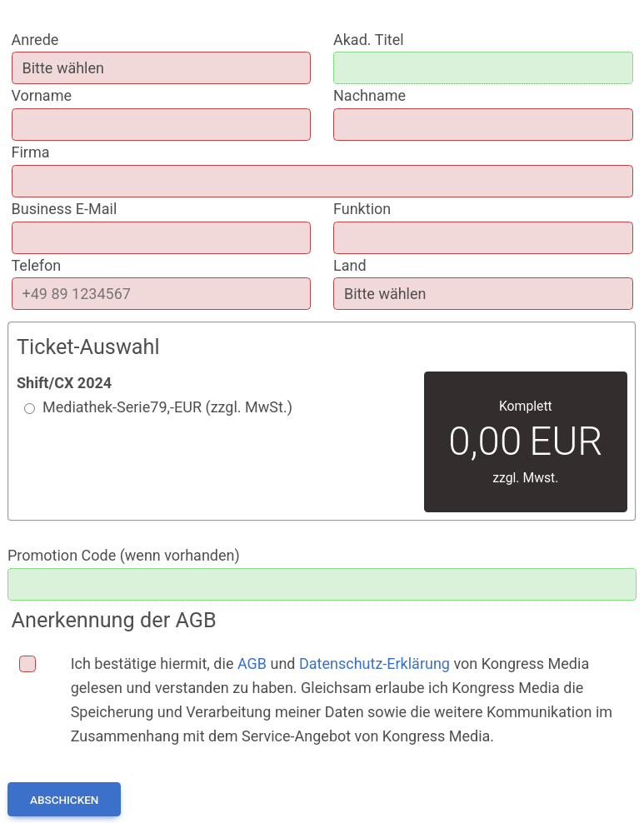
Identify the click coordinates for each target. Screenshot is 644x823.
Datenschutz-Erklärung (374, 663)
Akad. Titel (369, 40)
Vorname (42, 95)
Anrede (35, 40)
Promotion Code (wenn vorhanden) (124, 555)
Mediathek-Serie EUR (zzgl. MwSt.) (167, 408)
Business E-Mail (65, 209)
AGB (252, 663)
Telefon (37, 265)
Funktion (362, 209)
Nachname (369, 95)
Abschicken (64, 800)
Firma (31, 152)
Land (350, 265)
